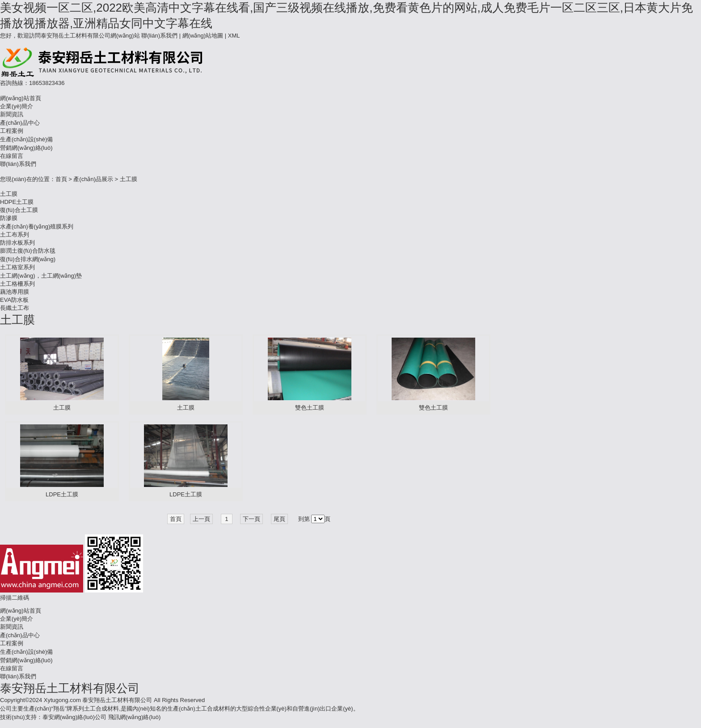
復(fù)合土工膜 (19, 210)
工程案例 (12, 131)
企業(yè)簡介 (17, 106)
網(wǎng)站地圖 (203, 36)
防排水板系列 (17, 243)
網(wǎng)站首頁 (21, 98)
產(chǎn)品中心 (20, 123)
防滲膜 (9, 218)
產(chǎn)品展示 (93, 179)
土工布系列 (15, 235)
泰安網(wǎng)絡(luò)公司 (75, 717)
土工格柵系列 (17, 284)
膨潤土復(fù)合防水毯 (28, 251)
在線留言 (12, 156)
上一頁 (201, 519)
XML (234, 36)
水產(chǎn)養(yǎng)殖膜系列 (37, 226)
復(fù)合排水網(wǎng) (28, 259)
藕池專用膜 (15, 292)
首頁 (61, 179)
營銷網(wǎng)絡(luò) (26, 148)
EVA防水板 (14, 300)
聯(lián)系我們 (159, 36)
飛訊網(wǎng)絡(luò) (135, 717)
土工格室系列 (17, 267)
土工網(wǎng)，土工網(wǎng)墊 (41, 276)
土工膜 (129, 179)
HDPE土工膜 (17, 202)
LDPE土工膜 (62, 494)
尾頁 (279, 519)
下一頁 (251, 519)
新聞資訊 (12, 114)
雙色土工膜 (310, 408)
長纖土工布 (15, 308)
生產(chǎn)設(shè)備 (26, 139)
